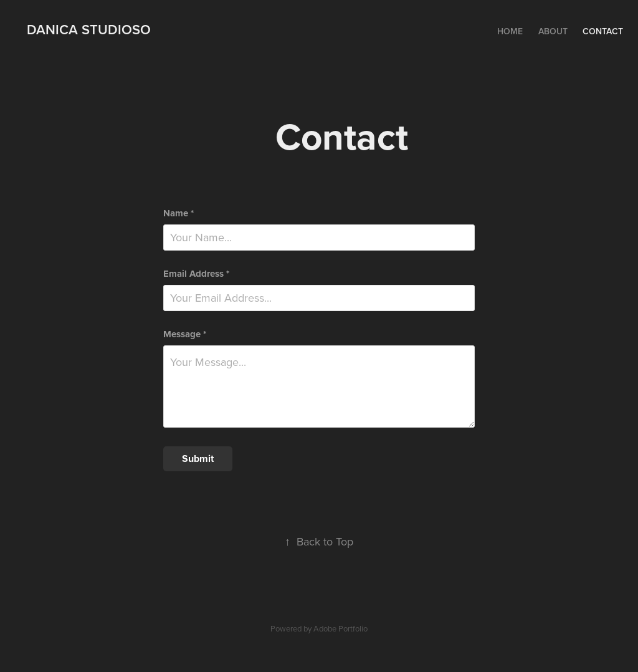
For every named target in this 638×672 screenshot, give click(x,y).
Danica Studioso (89, 29)
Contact (603, 31)
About (553, 31)
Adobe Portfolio (340, 628)
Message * (185, 334)
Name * (179, 214)
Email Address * (196, 274)
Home (510, 31)
